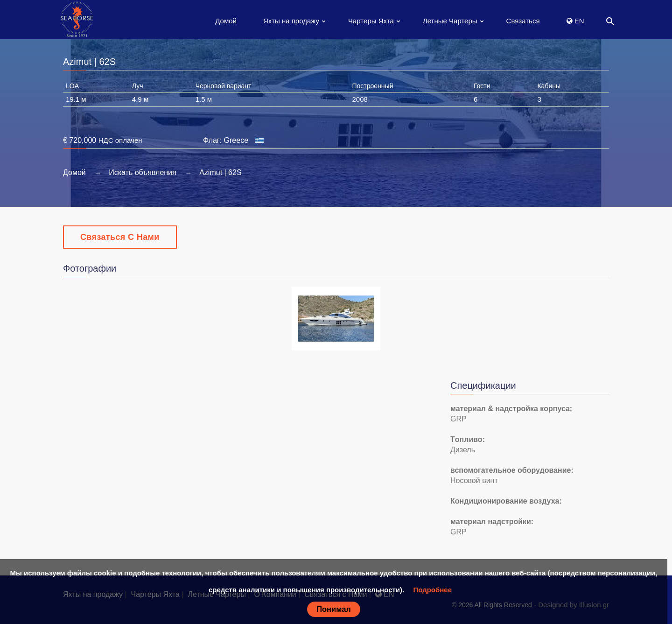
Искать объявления (143, 172)
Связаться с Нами (120, 237)
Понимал (334, 609)
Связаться (523, 21)
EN (575, 21)
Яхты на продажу (291, 21)
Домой (226, 21)
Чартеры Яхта (371, 21)
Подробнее (432, 590)
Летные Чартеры (450, 21)
